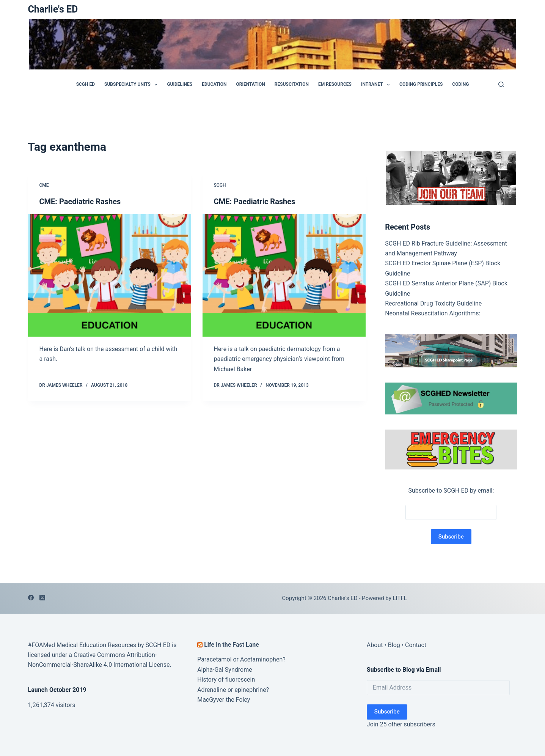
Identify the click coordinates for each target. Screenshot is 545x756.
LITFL (400, 598)
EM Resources (335, 84)
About (375, 645)
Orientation (250, 84)
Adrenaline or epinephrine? (233, 690)
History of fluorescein (226, 680)
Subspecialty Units (132, 85)
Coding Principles (421, 84)
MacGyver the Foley (224, 700)
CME (44, 185)
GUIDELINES (180, 84)
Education (214, 84)
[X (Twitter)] (42, 598)
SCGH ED (86, 84)
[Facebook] (31, 598)
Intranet (377, 85)
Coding (460, 84)
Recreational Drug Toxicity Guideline (433, 303)
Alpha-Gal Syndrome (225, 670)
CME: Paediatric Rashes (80, 202)
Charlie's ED (53, 9)
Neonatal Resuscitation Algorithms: (433, 313)
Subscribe (387, 712)
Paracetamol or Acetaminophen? (241, 659)
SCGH (220, 185)
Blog (394, 645)
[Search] (501, 84)
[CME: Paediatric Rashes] (110, 275)
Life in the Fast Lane (232, 645)
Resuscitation (292, 84)
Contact (416, 645)
